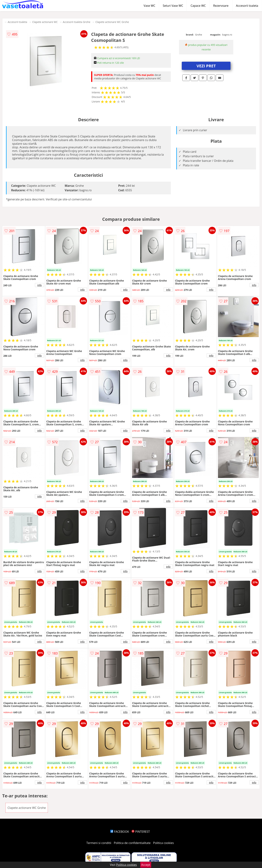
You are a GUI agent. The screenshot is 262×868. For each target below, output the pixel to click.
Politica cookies (164, 843)
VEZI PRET (206, 66)
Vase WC (149, 6)
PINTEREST (141, 832)
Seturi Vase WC (173, 6)
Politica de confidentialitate (132, 843)
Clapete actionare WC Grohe (112, 22)
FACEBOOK (120, 832)
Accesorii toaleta (247, 6)
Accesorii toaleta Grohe (77, 22)
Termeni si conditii (99, 843)
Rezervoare (221, 6)
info (39, 285)
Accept (146, 865)
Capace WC (198, 6)
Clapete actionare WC (45, 22)
